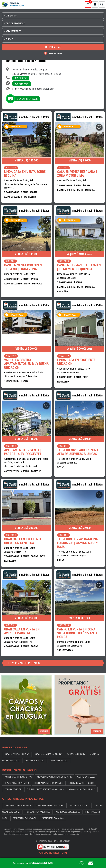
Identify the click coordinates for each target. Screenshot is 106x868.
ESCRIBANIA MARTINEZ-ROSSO (81, 783)
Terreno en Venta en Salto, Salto (74, 459)
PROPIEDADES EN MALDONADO (38, 812)
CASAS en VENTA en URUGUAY (17, 754)
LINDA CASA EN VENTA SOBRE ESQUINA (25, 174)
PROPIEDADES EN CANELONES (68, 812)
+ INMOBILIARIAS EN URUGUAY (82, 789)
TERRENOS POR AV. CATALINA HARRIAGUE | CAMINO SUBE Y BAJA (77, 543)
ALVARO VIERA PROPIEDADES (17, 783)
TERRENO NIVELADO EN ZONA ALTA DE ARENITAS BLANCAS (78, 452)
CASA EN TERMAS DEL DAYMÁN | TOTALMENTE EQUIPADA (79, 267)
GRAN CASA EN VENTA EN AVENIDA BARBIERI (22, 631)
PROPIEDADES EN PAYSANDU (25, 818)
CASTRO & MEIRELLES (86, 777)
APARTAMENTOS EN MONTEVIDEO (50, 806)
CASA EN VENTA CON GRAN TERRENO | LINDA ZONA (23, 267)
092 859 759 (21, 78)
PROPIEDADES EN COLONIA (53, 818)
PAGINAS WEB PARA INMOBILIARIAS (53, 853)
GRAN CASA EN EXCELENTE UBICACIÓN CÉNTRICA (23, 541)
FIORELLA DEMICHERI (13, 789)
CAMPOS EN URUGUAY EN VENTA (18, 806)
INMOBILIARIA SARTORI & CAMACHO (49, 783)
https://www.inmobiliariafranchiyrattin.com (33, 89)
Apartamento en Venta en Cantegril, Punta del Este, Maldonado (26, 460)
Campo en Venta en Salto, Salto (74, 642)
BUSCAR (53, 47)
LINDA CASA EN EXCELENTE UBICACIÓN (76, 362)
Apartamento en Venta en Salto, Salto (24, 372)
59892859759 (22, 84)
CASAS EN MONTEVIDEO (79, 806)
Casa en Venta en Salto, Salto (20, 180)
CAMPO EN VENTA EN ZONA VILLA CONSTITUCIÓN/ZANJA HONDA (77, 633)
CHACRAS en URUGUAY (59, 761)
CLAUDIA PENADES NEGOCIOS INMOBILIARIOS (45, 789)
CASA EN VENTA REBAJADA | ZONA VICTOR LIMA (77, 174)
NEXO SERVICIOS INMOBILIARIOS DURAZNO (55, 777)
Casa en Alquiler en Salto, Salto (73, 274)
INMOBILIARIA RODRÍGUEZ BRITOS (18, 777)
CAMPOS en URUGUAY (76, 754)
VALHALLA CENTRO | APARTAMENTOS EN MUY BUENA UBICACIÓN (26, 364)
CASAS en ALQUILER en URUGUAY (48, 754)
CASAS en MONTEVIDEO (35, 761)
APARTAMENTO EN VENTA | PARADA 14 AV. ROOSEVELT (23, 452)
